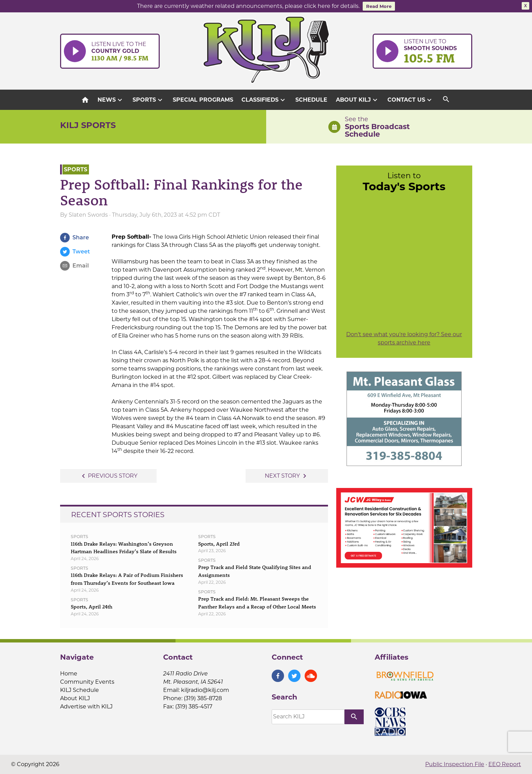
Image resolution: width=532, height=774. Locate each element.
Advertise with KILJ (86, 707)
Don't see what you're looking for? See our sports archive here (404, 338)
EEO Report (505, 764)
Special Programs (203, 100)
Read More (379, 6)
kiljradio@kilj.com (205, 690)
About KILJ (358, 100)
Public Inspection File (455, 764)
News (111, 100)
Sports (148, 100)
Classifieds (264, 100)
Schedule (311, 100)
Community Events (87, 682)
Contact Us (410, 100)
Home (69, 674)
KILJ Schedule (80, 690)
